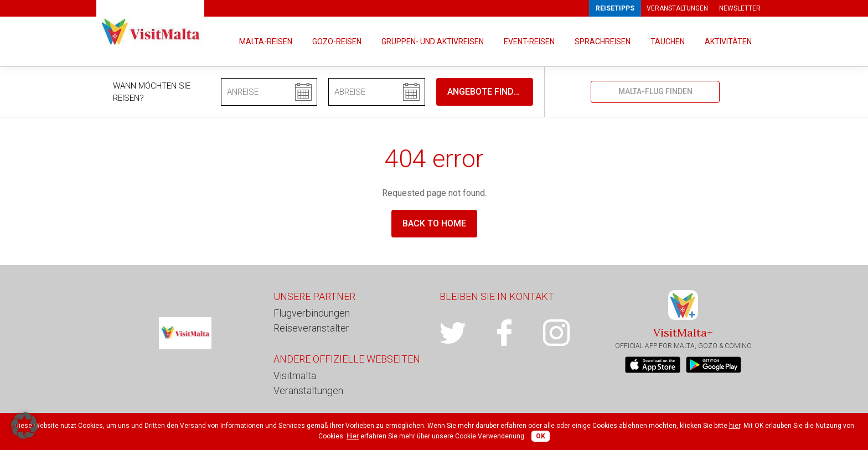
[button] (24, 426)
